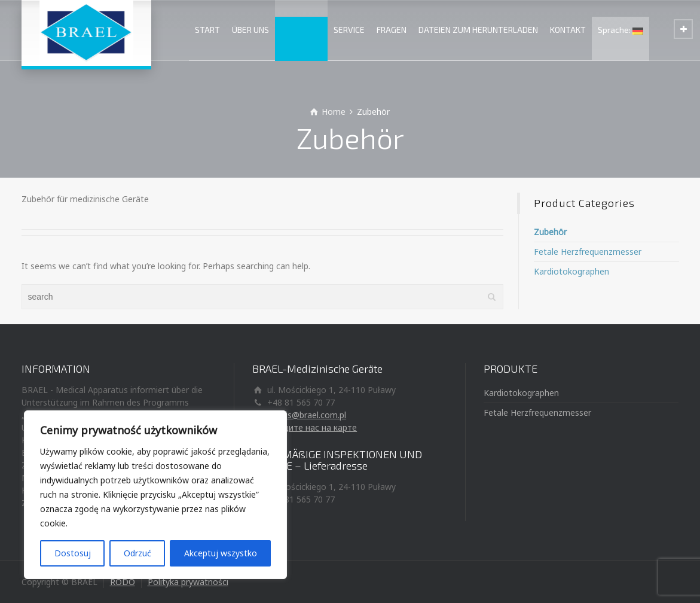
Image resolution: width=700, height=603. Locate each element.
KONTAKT (568, 30)
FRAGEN (392, 30)
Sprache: (620, 30)
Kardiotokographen (571, 271)
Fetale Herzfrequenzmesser (588, 252)
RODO (123, 582)
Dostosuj (73, 553)
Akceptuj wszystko (221, 553)
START (207, 30)
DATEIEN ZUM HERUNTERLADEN (478, 30)
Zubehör (550, 232)
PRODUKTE (301, 30)
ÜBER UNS (250, 30)
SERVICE (349, 30)
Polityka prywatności (188, 582)
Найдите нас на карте (312, 427)
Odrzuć (137, 553)
